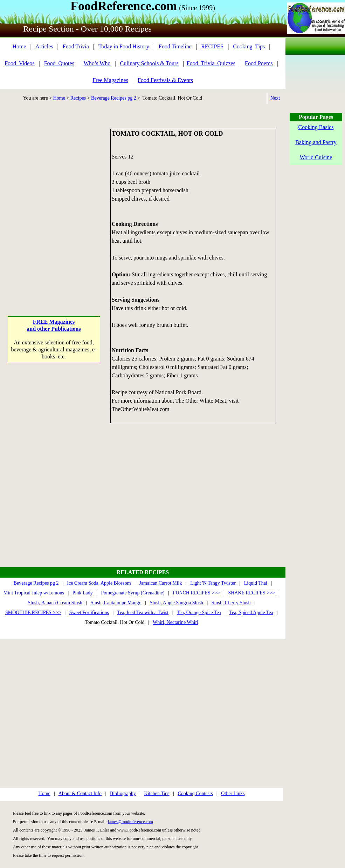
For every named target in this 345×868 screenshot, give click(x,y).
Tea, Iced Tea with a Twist (143, 613)
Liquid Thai (256, 583)
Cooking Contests (195, 793)
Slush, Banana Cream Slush (55, 603)
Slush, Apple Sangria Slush (177, 603)
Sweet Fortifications (89, 613)
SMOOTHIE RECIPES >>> (33, 613)
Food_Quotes (59, 63)
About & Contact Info (80, 793)
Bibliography (123, 793)
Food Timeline (175, 46)
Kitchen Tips (157, 793)
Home (19, 46)
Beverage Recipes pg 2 (114, 98)
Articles (44, 46)
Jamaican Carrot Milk (160, 583)
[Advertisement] (71, 200)
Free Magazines (110, 80)
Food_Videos (19, 63)
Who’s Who (97, 63)
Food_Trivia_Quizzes (211, 63)
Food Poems (259, 63)
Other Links (233, 793)
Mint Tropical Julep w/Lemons (34, 593)
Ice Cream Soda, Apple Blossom (99, 583)
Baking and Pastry (316, 142)
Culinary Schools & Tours (149, 63)
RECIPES (212, 46)
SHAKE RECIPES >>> (251, 593)
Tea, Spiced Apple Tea (251, 613)
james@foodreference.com (130, 822)
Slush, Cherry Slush (231, 603)
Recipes (78, 98)
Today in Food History (124, 46)
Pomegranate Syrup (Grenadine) (133, 593)
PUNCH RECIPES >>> (196, 593)
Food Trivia (76, 46)
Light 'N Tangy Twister (213, 583)
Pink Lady (83, 593)
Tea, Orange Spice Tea (199, 613)
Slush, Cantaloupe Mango (116, 603)
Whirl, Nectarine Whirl (175, 622)
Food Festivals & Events (165, 80)
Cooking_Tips (249, 46)
